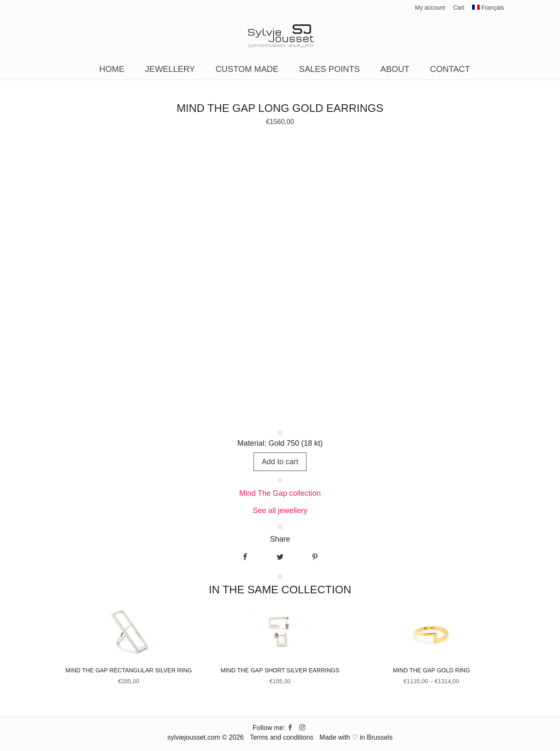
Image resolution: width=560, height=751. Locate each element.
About (395, 70)
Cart (459, 8)
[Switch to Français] (488, 10)
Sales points (329, 70)
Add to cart (280, 462)
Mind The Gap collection (280, 493)
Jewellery (170, 70)
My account (430, 8)
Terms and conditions (281, 737)
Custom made (247, 70)
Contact (450, 70)
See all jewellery (280, 510)
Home (112, 70)
